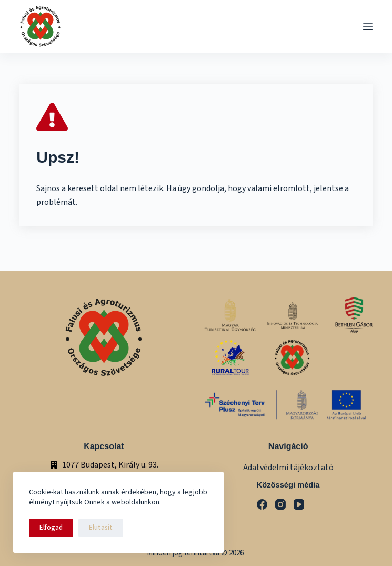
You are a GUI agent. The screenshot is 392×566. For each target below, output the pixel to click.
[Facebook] (262, 504)
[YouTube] (299, 504)
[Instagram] (280, 504)
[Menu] (368, 26)
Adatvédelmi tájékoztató (288, 468)
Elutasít (101, 528)
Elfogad (51, 528)
